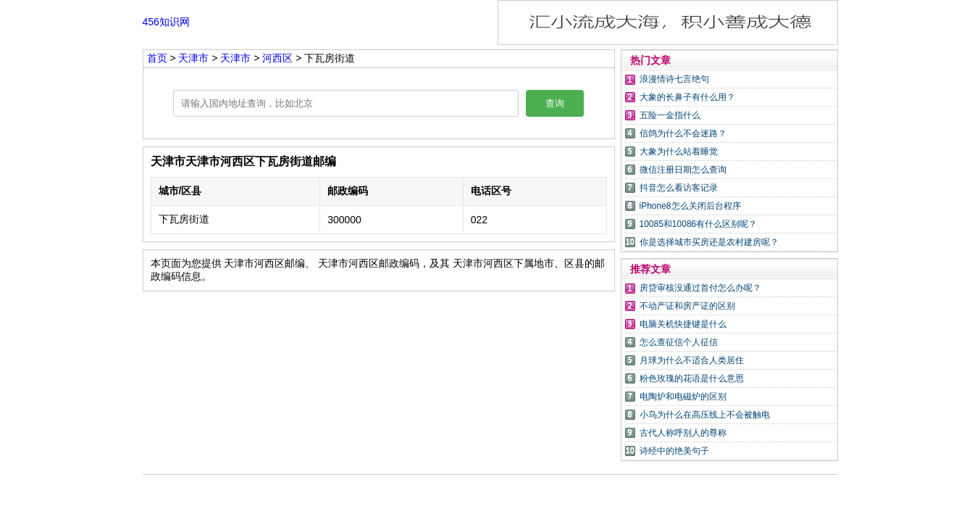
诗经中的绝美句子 (674, 451)
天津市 (195, 58)
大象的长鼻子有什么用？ (687, 97)
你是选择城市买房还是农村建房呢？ (709, 242)
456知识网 (166, 22)
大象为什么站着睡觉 (679, 152)
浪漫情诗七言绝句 (674, 79)
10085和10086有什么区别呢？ (699, 224)
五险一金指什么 (670, 115)
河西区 (277, 58)
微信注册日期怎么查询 (683, 170)
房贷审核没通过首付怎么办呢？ (700, 288)
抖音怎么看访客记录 (679, 188)
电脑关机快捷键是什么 (683, 324)
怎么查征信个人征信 (679, 342)
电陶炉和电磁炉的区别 (683, 397)
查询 (555, 103)
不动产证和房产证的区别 (687, 306)
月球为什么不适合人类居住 (692, 360)
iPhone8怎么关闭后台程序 (690, 206)
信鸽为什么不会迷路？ (683, 133)
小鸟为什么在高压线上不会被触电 (705, 415)
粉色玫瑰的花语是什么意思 (692, 378)
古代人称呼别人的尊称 (683, 433)
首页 (157, 58)
